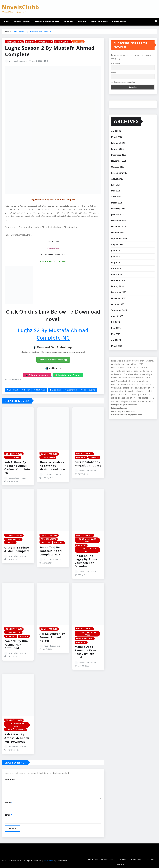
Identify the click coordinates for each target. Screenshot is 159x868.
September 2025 (119, 173)
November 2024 (119, 227)
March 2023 (117, 346)
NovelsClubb (20, 7)
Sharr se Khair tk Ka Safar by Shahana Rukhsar (52, 466)
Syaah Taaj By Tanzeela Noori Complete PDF (51, 551)
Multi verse (41, 390)
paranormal (72, 390)
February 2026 (118, 143)
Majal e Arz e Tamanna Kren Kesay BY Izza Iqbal (85, 652)
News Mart (48, 861)
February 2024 (118, 280)
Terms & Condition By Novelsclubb (100, 859)
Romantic (69, 22)
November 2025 (119, 161)
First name (115, 63)
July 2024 (115, 250)
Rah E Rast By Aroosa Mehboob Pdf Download (17, 738)
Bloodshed (13, 390)
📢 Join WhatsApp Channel (68, 375)
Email (8, 815)
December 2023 (119, 292)
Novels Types (119, 22)
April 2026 (116, 131)
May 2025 (116, 191)
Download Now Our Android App (53, 360)
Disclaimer (122, 859)
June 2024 (116, 256)
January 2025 (117, 215)
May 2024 (116, 262)
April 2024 (116, 268)
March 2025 (117, 203)
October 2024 (118, 233)
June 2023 (116, 328)
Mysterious (56, 390)
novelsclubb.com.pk (18, 61)
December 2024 (119, 221)
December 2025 (119, 155)
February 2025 (118, 209)
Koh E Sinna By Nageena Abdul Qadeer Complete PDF (17, 467)
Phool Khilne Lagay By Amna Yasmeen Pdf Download (86, 561)
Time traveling (89, 390)
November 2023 (119, 298)
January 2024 (117, 286)
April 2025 (116, 197)
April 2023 (116, 340)
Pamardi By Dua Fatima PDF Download (16, 644)
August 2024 (117, 245)
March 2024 (117, 274)
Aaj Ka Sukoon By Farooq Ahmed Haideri (52, 637)
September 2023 (119, 310)
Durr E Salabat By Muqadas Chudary (88, 464)
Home (7, 22)
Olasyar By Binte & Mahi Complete (17, 549)
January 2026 (117, 149)
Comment (10, 780)
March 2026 (117, 137)
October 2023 (118, 304)
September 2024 (119, 239)
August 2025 (117, 179)
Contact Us (150, 859)
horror (27, 390)
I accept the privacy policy (123, 82)
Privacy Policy (136, 859)
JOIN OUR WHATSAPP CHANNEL (53, 261)
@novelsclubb (53, 248)
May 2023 (116, 334)
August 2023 (117, 316)
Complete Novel (22, 22)
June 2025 (116, 185)
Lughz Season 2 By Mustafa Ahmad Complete (32, 32)
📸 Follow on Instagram (37, 375)
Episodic (83, 22)
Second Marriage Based (47, 22)
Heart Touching (100, 22)
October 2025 (118, 167)
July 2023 (115, 322)
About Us (121, 865)
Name (9, 803)
